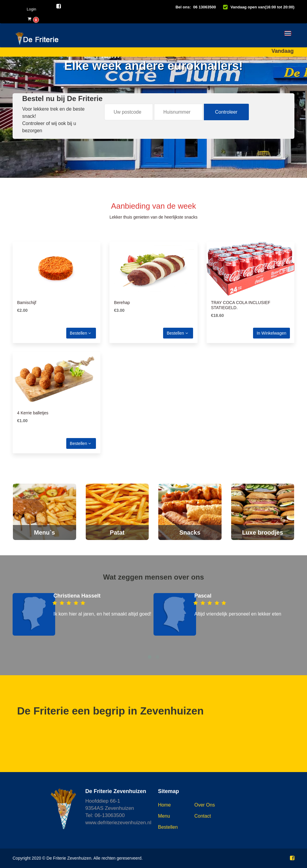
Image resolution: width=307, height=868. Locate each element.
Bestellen (80, 333)
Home (164, 805)
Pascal (203, 596)
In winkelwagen (271, 333)
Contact (203, 816)
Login (31, 9)
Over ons (204, 805)
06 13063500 (204, 7)
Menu (164, 816)
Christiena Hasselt (77, 596)
